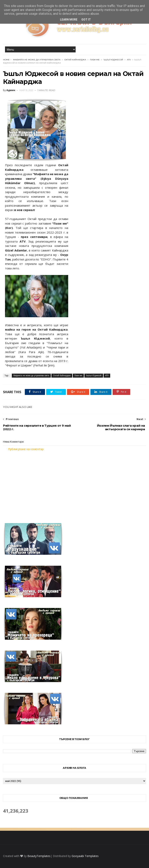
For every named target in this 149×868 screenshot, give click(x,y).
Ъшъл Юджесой (113, 60)
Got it (86, 20)
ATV (129, 60)
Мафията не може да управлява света (37, 60)
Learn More (69, 20)
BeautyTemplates (39, 856)
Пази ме (95, 60)
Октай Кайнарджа (75, 60)
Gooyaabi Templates (85, 856)
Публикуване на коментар (26, 449)
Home (6, 60)
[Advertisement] (74, 485)
